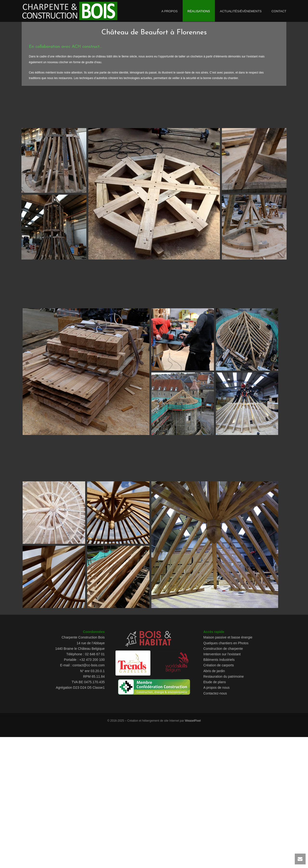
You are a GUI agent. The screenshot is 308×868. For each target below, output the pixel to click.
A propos (170, 11)
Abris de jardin (214, 671)
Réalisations (199, 11)
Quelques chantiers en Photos (226, 643)
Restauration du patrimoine (224, 676)
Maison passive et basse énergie (228, 637)
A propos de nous (216, 688)
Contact (279, 11)
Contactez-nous (215, 693)
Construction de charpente (223, 649)
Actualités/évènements (241, 11)
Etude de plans (215, 682)
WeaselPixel (193, 721)
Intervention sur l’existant (222, 654)
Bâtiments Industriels (219, 660)
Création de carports (219, 665)
